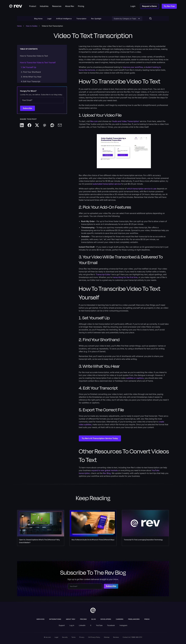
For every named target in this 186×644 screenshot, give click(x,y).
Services (41, 619)
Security (65, 637)
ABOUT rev (71, 619)
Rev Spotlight (96, 19)
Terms (73, 637)
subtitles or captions (135, 378)
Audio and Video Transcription (126, 121)
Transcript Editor (103, 274)
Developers (106, 619)
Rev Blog (107, 473)
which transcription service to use (142, 189)
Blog (94, 619)
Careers (120, 619)
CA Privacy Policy (94, 637)
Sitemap (107, 637)
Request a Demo (149, 6)
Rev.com (94, 121)
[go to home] (93, 610)
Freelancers (134, 619)
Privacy (82, 637)
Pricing (83, 619)
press (147, 619)
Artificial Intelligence (64, 19)
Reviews (116, 637)
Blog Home (38, 19)
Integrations (55, 619)
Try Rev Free (169, 6)
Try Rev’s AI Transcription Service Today (100, 438)
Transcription (81, 19)
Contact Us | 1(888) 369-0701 (132, 637)
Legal (49, 19)
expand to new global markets (105, 470)
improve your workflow (133, 67)
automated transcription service (107, 184)
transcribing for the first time (125, 277)
